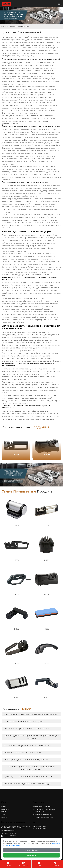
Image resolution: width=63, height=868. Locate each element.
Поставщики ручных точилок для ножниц (26, 729)
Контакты (55, 864)
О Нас (39, 864)
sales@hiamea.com (10, 830)
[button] (57, 445)
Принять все (31, 855)
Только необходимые (31, 850)
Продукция (24, 864)
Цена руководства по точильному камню (26, 760)
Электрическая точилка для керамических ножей (31, 714)
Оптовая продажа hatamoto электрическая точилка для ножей (32, 768)
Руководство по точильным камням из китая (28, 777)
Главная (4, 26)
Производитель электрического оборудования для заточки (31, 737)
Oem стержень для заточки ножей (22, 753)
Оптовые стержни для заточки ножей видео (27, 784)
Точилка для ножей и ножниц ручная (24, 721)
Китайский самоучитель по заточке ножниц (27, 745)
